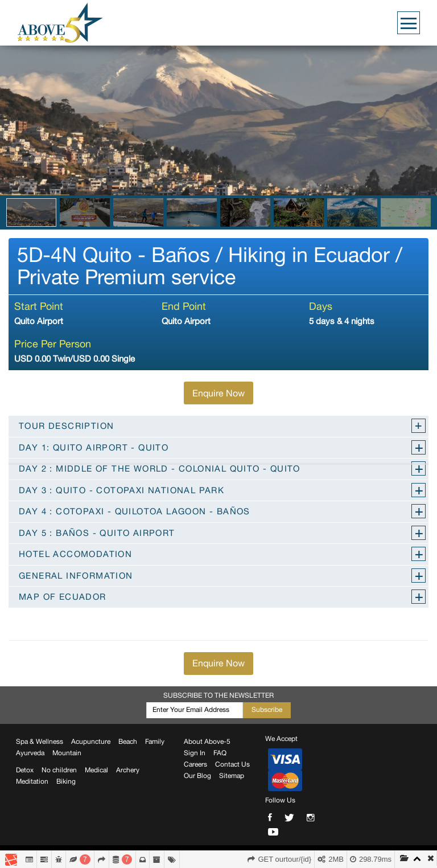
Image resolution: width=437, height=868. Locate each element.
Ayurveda (30, 753)
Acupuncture (91, 742)
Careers (195, 764)
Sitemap (232, 776)
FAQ (220, 753)
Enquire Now (218, 393)
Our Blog (197, 776)
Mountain (67, 753)
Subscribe (267, 710)
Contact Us (232, 764)
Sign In (195, 753)
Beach (128, 742)
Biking (66, 781)
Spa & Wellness (40, 742)
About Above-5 (207, 742)
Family (155, 742)
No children (59, 770)
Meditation (32, 781)
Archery (128, 770)
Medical (96, 770)
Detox (25, 770)
